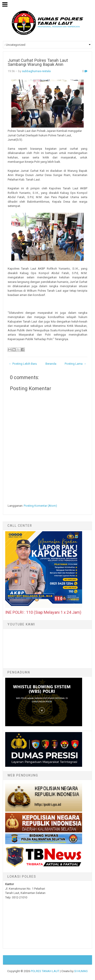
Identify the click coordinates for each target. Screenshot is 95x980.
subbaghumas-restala (36, 71)
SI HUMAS (81, 971)
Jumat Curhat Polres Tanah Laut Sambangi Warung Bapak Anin (38, 63)
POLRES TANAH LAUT (45, 971)
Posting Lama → (75, 364)
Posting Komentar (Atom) (40, 506)
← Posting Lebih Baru (23, 364)
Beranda (51, 364)
